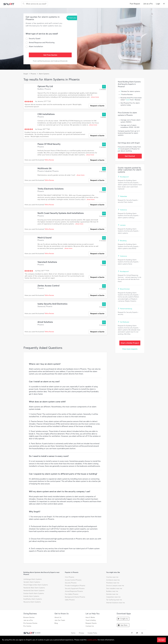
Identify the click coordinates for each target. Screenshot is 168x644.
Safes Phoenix (70, 600)
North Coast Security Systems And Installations (61, 213)
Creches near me (112, 577)
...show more (95, 97)
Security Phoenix (71, 583)
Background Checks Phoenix (75, 597)
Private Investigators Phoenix (75, 586)
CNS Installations (46, 114)
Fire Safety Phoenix (72, 594)
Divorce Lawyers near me (115, 586)
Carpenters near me (113, 597)
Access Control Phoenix (73, 580)
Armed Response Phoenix (74, 591)
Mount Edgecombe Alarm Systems (36, 585)
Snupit (26, 74)
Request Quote (91, 623)
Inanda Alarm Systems (31, 596)
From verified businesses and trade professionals (50, 61)
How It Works (90, 617)
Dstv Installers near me (114, 588)
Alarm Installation (36, 46)
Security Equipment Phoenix (75, 588)
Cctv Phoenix (70, 577)
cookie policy (92, 640)
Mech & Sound (44, 238)
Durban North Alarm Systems (34, 593)
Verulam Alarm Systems (32, 582)
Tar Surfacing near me (114, 600)
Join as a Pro (148, 4)
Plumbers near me (113, 583)
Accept (161, 640)
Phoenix (33, 74)
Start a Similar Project (130, 343)
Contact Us (90, 626)
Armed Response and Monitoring (42, 42)
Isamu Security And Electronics (52, 304)
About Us (58, 617)
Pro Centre (27, 626)
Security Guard (34, 39)
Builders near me (112, 591)
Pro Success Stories (30, 623)
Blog (56, 623)
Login (158, 4)
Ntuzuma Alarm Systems (32, 602)
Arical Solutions (45, 322)
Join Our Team (60, 620)
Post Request (135, 4)
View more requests (130, 349)
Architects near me (113, 580)
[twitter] (137, 633)
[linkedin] (142, 633)
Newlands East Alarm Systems (34, 591)
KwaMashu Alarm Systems (33, 599)
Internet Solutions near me (115, 603)
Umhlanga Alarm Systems (33, 579)
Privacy (81, 633)
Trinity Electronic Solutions (51, 189)
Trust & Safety (91, 620)
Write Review (49, 160)
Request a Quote (97, 106)
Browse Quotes (29, 617)
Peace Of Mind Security (49, 144)
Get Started (130, 156)
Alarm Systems (44, 74)
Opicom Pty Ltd (45, 86)
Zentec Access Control (48, 286)
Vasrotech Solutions (47, 262)
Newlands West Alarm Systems (34, 588)
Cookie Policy (92, 633)
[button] (164, 4)
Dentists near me (112, 594)
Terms (73, 633)
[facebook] (132, 633)
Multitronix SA (44, 168)
